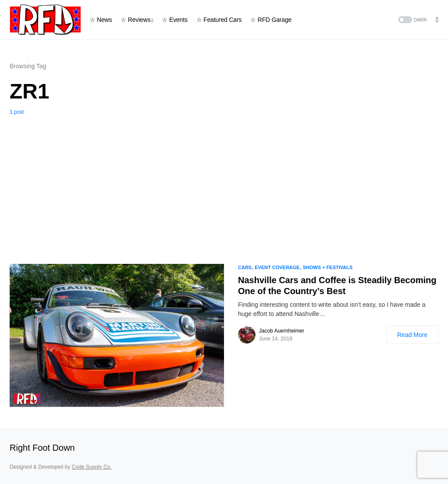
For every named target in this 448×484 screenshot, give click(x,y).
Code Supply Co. (92, 467)
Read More (412, 335)
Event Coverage (277, 267)
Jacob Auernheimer (282, 331)
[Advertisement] (224, 182)
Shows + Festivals (328, 267)
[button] (412, 20)
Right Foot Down (42, 448)
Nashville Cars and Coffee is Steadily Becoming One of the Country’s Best (337, 286)
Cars (245, 267)
